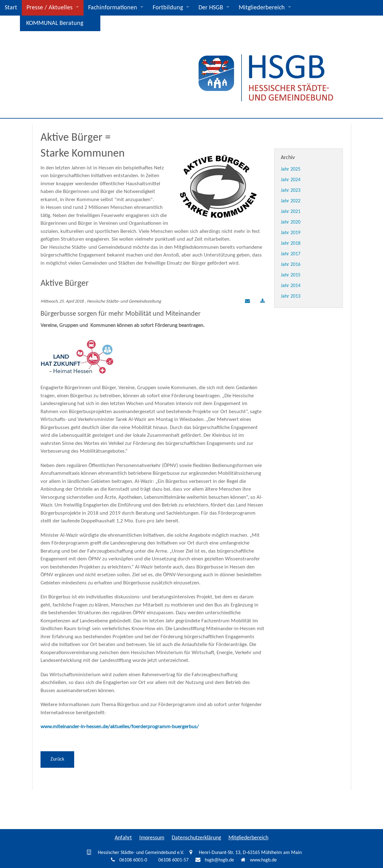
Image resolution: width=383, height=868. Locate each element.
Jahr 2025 (291, 169)
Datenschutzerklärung (196, 838)
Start (11, 8)
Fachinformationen (113, 8)
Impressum (152, 838)
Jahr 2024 (291, 180)
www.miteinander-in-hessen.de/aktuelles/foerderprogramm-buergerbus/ (120, 727)
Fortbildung (168, 8)
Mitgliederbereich (262, 8)
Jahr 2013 (291, 296)
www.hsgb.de (263, 860)
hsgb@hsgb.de (219, 860)
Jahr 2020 (291, 222)
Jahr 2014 (291, 286)
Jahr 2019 (291, 233)
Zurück (57, 759)
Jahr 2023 (291, 191)
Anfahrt (123, 838)
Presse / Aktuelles (50, 8)
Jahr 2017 (291, 254)
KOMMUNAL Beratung (55, 23)
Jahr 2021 (291, 212)
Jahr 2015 (291, 275)
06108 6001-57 (173, 860)
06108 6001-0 (133, 860)
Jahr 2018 (291, 243)
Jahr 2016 (291, 265)
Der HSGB (211, 8)
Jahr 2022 (291, 201)
